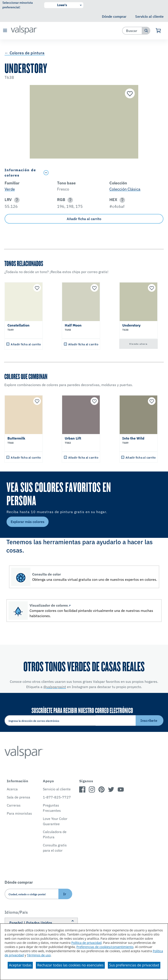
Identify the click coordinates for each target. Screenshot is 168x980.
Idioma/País (16, 912)
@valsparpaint (55, 687)
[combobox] (132, 31)
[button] (5, 31)
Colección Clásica (125, 189)
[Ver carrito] (158, 31)
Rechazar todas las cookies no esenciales (70, 965)
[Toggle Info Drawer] (102, 173)
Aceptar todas (20, 965)
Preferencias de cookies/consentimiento (105, 947)
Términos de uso (39, 955)
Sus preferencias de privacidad (134, 965)
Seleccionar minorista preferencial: (18, 5)
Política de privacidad (86, 943)
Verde (10, 189)
